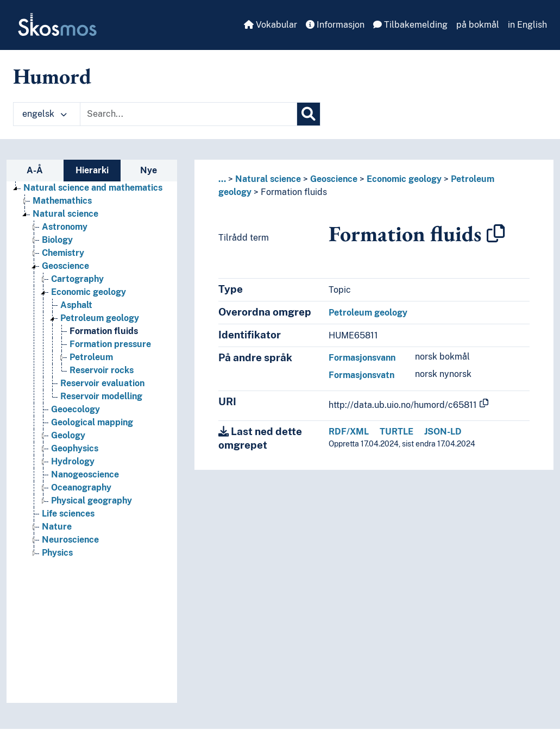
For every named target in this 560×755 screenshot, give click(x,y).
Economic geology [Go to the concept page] (89, 292)
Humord (52, 76)
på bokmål (478, 25)
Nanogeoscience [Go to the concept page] (85, 474)
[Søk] (309, 114)
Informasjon (335, 25)
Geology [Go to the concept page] (68, 435)
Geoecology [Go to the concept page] (75, 409)
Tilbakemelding (410, 25)
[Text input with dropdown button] (188, 114)
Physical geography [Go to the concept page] (92, 501)
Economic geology (404, 179)
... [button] (222, 179)
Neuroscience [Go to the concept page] (70, 540)
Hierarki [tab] (92, 170)
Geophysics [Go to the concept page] (75, 448)
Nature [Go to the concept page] (57, 527)
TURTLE (397, 432)
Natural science (268, 179)
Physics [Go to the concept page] (57, 553)
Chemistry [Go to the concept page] (63, 253)
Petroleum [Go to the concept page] (91, 357)
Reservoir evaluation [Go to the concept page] (102, 383)
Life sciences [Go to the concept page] (68, 514)
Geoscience (334, 179)
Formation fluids (294, 192)
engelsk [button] (45, 114)
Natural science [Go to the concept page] (65, 214)
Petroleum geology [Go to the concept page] (100, 318)
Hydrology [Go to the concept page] (73, 461)
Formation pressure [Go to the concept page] (110, 344)
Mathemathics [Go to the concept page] (62, 201)
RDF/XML (349, 432)
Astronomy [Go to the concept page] (65, 227)
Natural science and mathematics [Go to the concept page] (93, 188)
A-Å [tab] (35, 170)
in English (527, 25)
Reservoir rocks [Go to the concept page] (102, 370)
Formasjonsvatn (361, 375)
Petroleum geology (368, 313)
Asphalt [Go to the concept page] (76, 305)
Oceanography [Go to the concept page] (81, 487)
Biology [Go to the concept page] (57, 240)
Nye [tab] (149, 170)
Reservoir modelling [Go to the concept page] (101, 396)
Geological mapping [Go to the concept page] (92, 422)
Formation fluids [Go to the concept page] (104, 331)
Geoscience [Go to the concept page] (65, 266)
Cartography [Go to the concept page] (77, 279)
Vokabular (270, 25)
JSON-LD (443, 432)
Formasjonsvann (362, 358)
